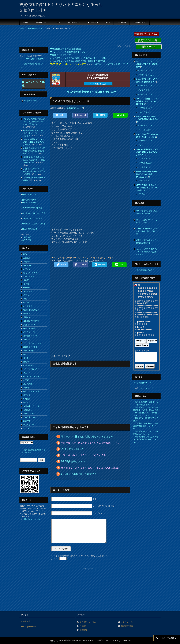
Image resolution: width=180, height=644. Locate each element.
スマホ (26, 295)
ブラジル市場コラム (31, 369)
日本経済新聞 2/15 (29, 229)
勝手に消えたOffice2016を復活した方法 (147, 221)
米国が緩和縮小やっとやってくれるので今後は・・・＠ (90, 443)
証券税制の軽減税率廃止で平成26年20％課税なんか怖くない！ (146, 426)
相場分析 (27, 262)
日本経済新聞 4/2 (29, 203)
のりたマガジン (74, 23)
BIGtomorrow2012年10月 (32, 208)
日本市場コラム (30, 417)
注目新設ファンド (30, 347)
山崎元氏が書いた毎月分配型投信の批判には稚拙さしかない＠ (34, 151)
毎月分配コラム (42, 23)
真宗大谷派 (28, 291)
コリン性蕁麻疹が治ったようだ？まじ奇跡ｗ (147, 212)
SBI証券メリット (31, 101)
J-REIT (26, 380)
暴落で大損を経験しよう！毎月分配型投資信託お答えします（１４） (146, 439)
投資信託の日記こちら (146, 34)
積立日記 (27, 402)
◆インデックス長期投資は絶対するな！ (69, 52)
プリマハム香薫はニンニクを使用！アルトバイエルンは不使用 (147, 101)
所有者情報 (26, 621)
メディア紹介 (29, 351)
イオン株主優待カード (142, 383)
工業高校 (27, 258)
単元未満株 (28, 384)
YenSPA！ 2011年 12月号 (34, 224)
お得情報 (27, 339)
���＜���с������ (143, 328)
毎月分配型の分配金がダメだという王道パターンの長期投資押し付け (34, 160)
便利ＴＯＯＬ (149, 47)
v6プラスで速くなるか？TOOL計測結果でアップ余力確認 (147, 188)
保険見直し (28, 410)
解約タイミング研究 (31, 391)
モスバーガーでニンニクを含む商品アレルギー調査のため (147, 64)
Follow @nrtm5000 (29, 627)
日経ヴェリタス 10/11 (31, 195)
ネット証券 (121, 23)
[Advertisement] (74, 38)
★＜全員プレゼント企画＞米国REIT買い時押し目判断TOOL (78, 61)
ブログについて (30, 414)
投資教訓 (27, 314)
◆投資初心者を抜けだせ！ (62, 55)
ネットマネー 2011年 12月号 (34, 213)
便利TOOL (27, 265)
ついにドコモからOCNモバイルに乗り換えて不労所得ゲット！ (147, 252)
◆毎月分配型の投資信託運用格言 (65, 49)
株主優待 (27, 395)
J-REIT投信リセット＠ (73, 461)
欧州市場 (27, 421)
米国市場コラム (30, 425)
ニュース (27, 373)
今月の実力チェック (31, 406)
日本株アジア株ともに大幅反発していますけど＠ (87, 437)
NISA (108, 23)
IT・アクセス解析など (32, 377)
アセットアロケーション (33, 343)
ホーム (26, 23)
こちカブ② (27, 240)
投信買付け (28, 280)
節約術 (26, 362)
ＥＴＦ (26, 358)
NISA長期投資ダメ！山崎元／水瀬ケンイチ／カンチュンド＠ (34, 133)
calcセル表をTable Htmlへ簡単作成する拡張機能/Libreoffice (147, 174)
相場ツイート (29, 276)
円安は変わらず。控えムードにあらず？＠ (83, 455)
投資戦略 (27, 317)
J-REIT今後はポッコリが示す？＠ (79, 474)
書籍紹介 (27, 388)
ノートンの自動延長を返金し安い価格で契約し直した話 (147, 231)
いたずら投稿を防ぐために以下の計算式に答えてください (79, 555)
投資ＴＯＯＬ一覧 (148, 40)
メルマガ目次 (93, 23)
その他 (26, 302)
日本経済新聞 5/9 (29, 200)
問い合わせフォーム (32, 519)
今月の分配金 (29, 365)
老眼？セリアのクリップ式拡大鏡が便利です (147, 242)
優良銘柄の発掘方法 (31, 321)
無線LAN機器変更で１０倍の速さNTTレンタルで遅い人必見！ (34, 142)
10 (144, 190)
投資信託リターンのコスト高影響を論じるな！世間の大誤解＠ (34, 171)
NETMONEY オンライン (32, 219)
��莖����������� (145, 334)
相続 (25, 299)
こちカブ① (27, 237)
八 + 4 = (59, 559)
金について (28, 428)
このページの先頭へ (168, 638)
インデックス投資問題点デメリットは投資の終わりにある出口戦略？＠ (34, 122)
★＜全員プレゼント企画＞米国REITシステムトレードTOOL (78, 58)
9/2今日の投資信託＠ (72, 449)
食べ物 (26, 284)
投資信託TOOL (29, 325)
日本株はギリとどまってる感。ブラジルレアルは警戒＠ (90, 468)
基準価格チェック (75, 108)
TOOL (58, 23)
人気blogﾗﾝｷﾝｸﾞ (140, 23)
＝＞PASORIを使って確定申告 (33, 59)
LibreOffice (28, 288)
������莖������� (143, 323)
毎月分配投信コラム (31, 310)
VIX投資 (27, 399)
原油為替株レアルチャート (147, 270)
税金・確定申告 (30, 328)
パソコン (27, 269)
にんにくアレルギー (31, 273)
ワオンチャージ (147, 388)
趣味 (25, 354)
